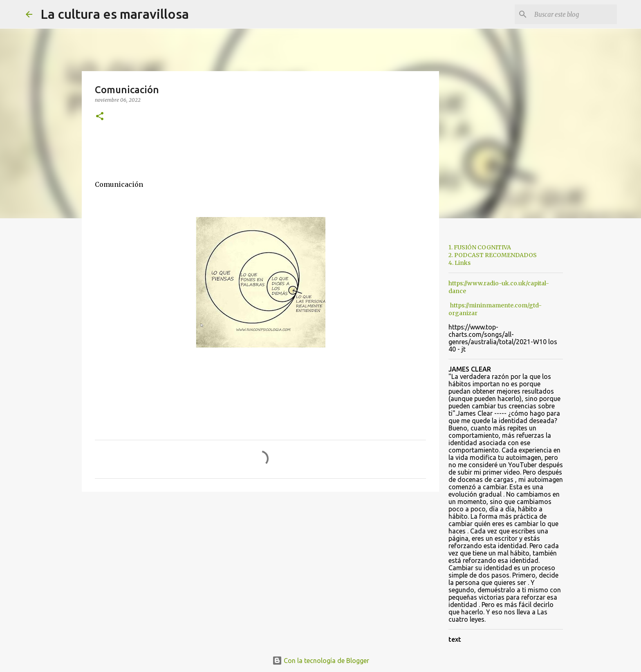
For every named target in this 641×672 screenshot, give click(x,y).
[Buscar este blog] (574, 14)
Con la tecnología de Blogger (321, 661)
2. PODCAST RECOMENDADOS (493, 255)
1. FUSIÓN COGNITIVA (480, 247)
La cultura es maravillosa (115, 14)
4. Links (459, 263)
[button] (100, 117)
